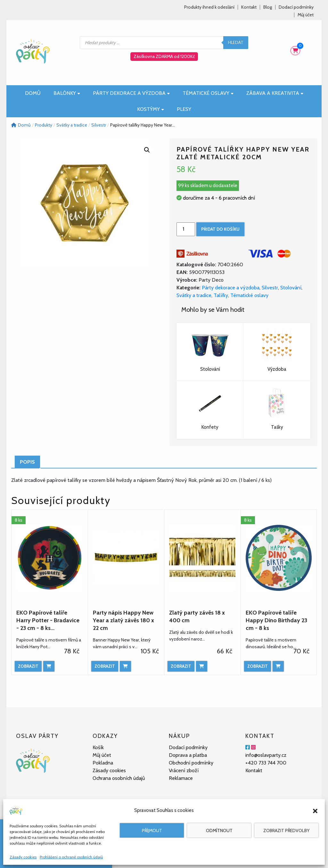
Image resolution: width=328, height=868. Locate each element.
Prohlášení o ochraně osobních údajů (71, 857)
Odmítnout (219, 831)
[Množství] (186, 229)
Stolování (291, 288)
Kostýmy (151, 109)
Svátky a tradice (194, 295)
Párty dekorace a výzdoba (131, 93)
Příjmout (152, 831)
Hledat (236, 42)
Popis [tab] (27, 462)
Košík (98, 747)
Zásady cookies (23, 857)
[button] (315, 810)
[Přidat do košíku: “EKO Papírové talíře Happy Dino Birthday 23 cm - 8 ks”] (278, 666)
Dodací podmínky (296, 7)
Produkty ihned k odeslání (209, 7)
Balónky (67, 93)
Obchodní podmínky (191, 763)
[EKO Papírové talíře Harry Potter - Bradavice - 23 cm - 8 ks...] (49, 558)
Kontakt (249, 7)
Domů (33, 93)
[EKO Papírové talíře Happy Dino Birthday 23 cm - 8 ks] (279, 558)
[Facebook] (248, 747)
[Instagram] (253, 747)
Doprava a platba (188, 755)
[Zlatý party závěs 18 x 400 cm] (202, 558)
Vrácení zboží (184, 770)
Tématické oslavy (208, 93)
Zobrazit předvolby (286, 831)
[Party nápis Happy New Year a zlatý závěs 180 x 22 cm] (126, 558)
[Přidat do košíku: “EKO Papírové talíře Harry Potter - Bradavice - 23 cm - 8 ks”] (49, 666)
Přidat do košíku (220, 229)
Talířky (221, 295)
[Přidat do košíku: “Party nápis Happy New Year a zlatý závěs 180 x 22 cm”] (125, 666)
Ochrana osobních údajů (119, 778)
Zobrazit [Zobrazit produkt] (28, 666)
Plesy (184, 109)
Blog (268, 7)
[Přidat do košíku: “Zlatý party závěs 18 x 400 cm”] (202, 666)
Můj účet (306, 15)
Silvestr (270, 288)
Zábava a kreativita (275, 93)
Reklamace (181, 778)
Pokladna (103, 763)
